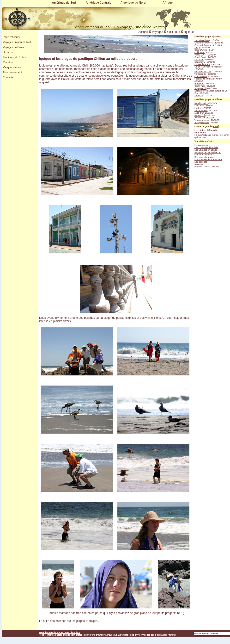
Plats (206, 167)
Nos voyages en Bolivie (206, 150)
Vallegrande (200, 74)
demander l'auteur (166, 635)
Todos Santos (201, 110)
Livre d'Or (199, 113)
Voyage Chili (200, 88)
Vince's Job (200, 118)
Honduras (199, 84)
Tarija (197, 48)
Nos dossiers (201, 162)
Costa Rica (200, 86)
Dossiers (8, 52)
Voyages (157, 32)
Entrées (198, 167)
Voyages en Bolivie (14, 47)
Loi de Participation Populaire (209, 67)
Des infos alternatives (205, 157)
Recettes (8, 62)
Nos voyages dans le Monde (208, 159)
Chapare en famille (204, 43)
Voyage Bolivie (202, 123)
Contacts (8, 77)
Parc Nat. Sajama (203, 45)
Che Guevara (201, 76)
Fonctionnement (12, 72)
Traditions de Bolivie (15, 57)
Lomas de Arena (202, 64)
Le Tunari (199, 60)
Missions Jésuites (203, 72)
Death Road (201, 57)
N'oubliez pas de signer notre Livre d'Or (59, 632)
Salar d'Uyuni (201, 50)
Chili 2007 (200, 52)
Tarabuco (199, 96)
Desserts (215, 167)
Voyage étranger (202, 120)
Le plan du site (202, 145)
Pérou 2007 (200, 55)
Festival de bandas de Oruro (208, 79)
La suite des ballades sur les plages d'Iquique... (69, 621)
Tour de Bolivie (202, 40)
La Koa (198, 108)
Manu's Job (200, 115)
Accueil (143, 32)
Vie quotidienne (12, 67)
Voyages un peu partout (17, 42)
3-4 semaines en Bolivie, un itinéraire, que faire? (208, 153)
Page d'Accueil (12, 37)
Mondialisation (201, 103)
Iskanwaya (200, 62)
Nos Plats (199, 106)
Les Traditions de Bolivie (206, 147)
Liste (216, 126)
